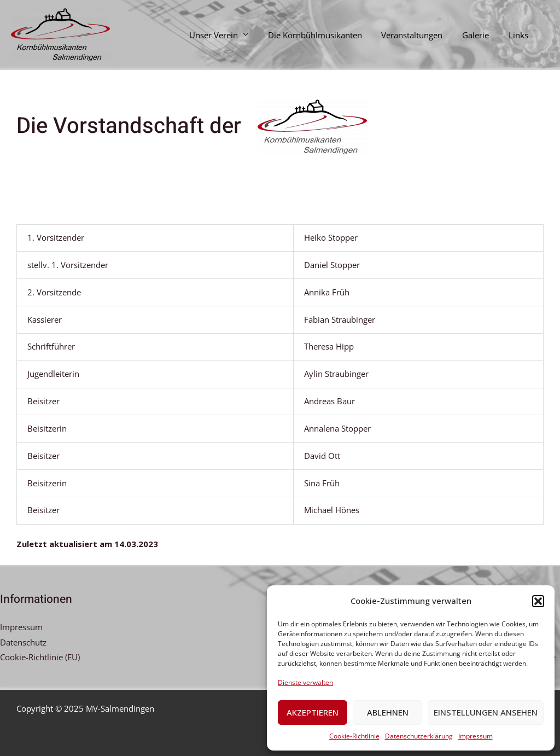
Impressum (476, 736)
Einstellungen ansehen (486, 712)
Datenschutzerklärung (419, 736)
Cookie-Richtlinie (354, 736)
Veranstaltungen (420, 35)
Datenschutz (23, 642)
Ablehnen (388, 712)
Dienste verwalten (305, 682)
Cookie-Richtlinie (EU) (40, 657)
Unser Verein (228, 35)
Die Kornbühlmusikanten (326, 35)
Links (520, 35)
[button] (538, 601)
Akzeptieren (313, 712)
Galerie (480, 35)
